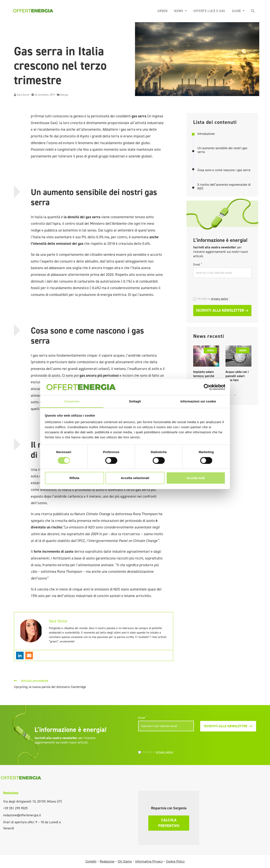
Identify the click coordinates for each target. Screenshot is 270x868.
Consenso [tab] (72, 401)
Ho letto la (214, 299)
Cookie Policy (175, 861)
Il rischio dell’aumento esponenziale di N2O (224, 186)
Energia (64, 95)
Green (163, 11)
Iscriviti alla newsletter (222, 310)
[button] (253, 11)
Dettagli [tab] (135, 401)
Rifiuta (74, 478)
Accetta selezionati (135, 478)
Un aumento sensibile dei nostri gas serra (222, 150)
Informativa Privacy (149, 861)
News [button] (179, 11)
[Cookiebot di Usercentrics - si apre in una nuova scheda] (207, 387)
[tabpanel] (206, 365)
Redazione (11, 793)
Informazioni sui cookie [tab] (198, 401)
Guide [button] (237, 11)
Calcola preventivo (169, 823)
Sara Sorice (23, 95)
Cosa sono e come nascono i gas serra (224, 170)
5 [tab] (235, 395)
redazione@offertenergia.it (22, 815)
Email (198, 264)
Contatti (91, 861)
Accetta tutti (196, 478)
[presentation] (222, 288)
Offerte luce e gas (209, 11)
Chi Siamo (125, 861)
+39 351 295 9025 (15, 808)
